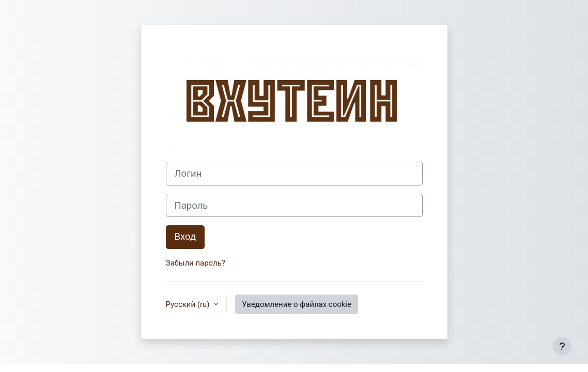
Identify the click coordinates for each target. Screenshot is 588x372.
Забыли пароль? (196, 263)
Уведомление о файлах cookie (297, 304)
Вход (185, 237)
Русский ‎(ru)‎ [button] (189, 304)
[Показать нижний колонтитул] (562, 346)
